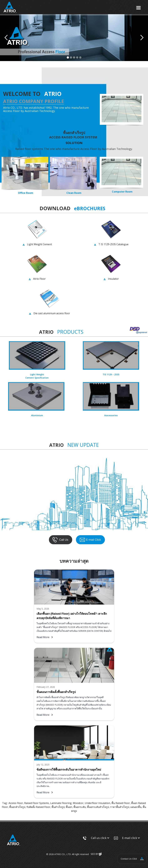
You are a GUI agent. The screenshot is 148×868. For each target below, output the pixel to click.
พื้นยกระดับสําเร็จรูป (98, 807)
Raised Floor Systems (37, 803)
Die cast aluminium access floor (52, 313)
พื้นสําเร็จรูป (58, 807)
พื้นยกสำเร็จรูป (17, 807)
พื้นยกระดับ (80, 807)
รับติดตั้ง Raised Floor (38, 807)
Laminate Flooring (61, 803)
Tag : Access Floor (13, 803)
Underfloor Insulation (97, 803)
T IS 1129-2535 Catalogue (113, 244)
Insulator (113, 279)
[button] (139, 8)
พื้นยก (69, 807)
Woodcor (78, 803)
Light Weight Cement (39, 244)
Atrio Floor (39, 279)
